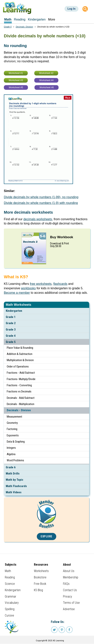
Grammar (10, 596)
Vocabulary (12, 603)
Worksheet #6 (47, 87)
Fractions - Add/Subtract (21, 373)
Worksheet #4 (46, 80)
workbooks (28, 288)
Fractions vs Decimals (19, 391)
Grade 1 (11, 317)
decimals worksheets (38, 219)
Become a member (17, 293)
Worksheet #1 (16, 73)
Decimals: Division (24, 27)
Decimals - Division (19, 410)
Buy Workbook (62, 237)
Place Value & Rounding (20, 348)
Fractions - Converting (19, 385)
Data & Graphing (16, 442)
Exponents (13, 435)
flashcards (60, 284)
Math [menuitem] (8, 19)
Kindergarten (14, 311)
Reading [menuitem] (20, 19)
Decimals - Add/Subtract (21, 398)
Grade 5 (11, 342)
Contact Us (70, 590)
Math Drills (13, 474)
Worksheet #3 (16, 80)
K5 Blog (38, 590)
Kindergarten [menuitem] (37, 19)
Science (10, 584)
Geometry (12, 423)
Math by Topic (15, 480)
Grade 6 (11, 467)
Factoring (12, 429)
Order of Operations (18, 367)
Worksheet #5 (16, 87)
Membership (71, 577)
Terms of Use (71, 603)
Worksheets (41, 571)
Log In (71, 9)
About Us (69, 571)
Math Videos (14, 492)
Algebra (11, 454)
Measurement (14, 417)
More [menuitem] (52, 19)
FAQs (66, 584)
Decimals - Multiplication (21, 404)
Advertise (69, 609)
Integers (11, 448)
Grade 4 (11, 336)
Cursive (9, 615)
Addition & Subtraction (20, 354)
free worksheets (41, 284)
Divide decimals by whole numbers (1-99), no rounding (41, 197)
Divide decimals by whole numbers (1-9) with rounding (41, 203)
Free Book (40, 584)
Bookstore (40, 577)
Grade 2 (11, 323)
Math (8, 571)
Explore (47, 537)
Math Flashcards (16, 486)
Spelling (10, 609)
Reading (10, 577)
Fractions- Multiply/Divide (21, 379)
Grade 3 (11, 330)
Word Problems (15, 460)
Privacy (68, 596)
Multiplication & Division (20, 360)
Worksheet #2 (46, 73)
